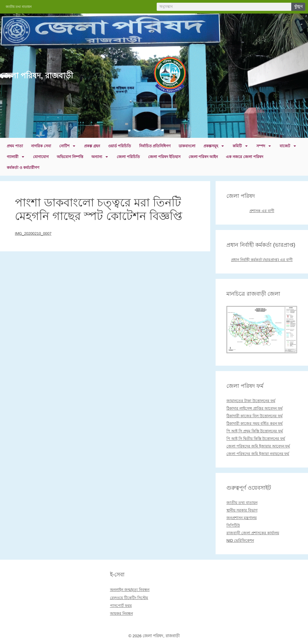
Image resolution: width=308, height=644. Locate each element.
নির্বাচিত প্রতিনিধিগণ (155, 146)
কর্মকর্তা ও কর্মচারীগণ (23, 168)
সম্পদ (264, 146)
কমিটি (240, 146)
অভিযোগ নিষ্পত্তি (70, 157)
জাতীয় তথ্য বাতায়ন (242, 503)
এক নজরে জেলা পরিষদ (245, 157)
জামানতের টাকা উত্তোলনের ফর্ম (251, 401)
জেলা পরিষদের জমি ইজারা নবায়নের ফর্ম (258, 454)
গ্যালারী (16, 157)
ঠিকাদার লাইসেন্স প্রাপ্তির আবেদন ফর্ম (255, 408)
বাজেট (288, 146)
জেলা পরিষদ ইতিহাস (164, 157)
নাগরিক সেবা (41, 146)
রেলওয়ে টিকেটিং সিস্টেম (129, 598)
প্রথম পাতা (15, 146)
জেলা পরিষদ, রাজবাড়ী (36, 76)
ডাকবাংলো (187, 146)
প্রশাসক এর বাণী (262, 211)
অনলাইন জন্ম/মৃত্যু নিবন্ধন (130, 590)
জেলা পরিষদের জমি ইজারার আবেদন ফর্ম (258, 446)
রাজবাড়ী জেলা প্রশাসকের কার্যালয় (253, 533)
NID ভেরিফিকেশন (240, 540)
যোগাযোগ (41, 157)
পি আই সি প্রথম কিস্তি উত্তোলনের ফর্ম (255, 431)
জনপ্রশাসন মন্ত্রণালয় (242, 518)
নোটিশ (68, 146)
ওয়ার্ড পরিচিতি (120, 146)
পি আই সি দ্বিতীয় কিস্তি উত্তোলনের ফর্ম (256, 439)
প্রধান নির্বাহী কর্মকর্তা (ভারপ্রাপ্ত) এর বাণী (262, 260)
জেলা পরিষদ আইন (203, 157)
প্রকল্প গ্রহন (92, 146)
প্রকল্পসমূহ (214, 146)
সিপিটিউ (233, 525)
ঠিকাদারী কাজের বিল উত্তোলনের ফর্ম (255, 416)
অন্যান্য (100, 157)
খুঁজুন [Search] (298, 7)
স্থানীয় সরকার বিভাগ (242, 510)
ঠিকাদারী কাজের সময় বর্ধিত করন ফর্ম (255, 423)
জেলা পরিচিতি (128, 157)
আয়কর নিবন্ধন (121, 613)
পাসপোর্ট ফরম (121, 606)
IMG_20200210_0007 (33, 233)
